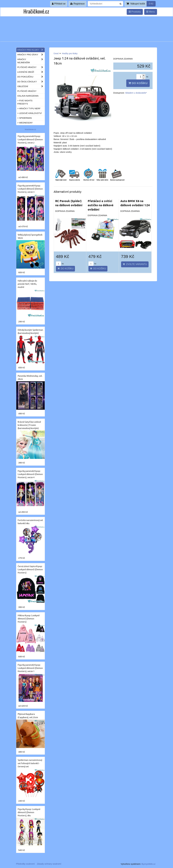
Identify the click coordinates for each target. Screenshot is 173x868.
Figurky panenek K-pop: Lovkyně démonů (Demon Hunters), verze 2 (30, 139)
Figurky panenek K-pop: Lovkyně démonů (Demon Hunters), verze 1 (30, 668)
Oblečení (31, 86)
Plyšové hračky (31, 67)
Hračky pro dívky (31, 55)
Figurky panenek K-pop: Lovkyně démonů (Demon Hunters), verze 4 (30, 474)
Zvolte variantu (135, 264)
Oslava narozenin (28, 96)
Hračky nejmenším (31, 61)
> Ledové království (30, 113)
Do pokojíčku (31, 77)
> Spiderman (25, 118)
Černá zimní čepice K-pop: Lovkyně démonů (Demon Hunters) (30, 569)
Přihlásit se (59, 4)
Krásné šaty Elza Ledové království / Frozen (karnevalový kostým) (29, 425)
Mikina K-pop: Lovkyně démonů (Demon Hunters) (29, 618)
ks (60, 264)
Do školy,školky (31, 82)
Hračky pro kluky (31, 50)
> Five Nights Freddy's (25, 102)
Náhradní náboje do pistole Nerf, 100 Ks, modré (27, 284)
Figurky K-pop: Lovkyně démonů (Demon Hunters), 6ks (29, 812)
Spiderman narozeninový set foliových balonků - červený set (30, 763)
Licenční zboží (31, 72)
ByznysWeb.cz (148, 864)
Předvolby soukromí (25, 864)
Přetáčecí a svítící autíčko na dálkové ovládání (101, 205)
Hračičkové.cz (36, 11)
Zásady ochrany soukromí (49, 864)
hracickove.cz (30, 129)
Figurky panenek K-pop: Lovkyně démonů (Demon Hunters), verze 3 (30, 189)
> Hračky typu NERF (29, 108)
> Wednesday (25, 123)
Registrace (77, 4)
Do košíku (138, 83)
